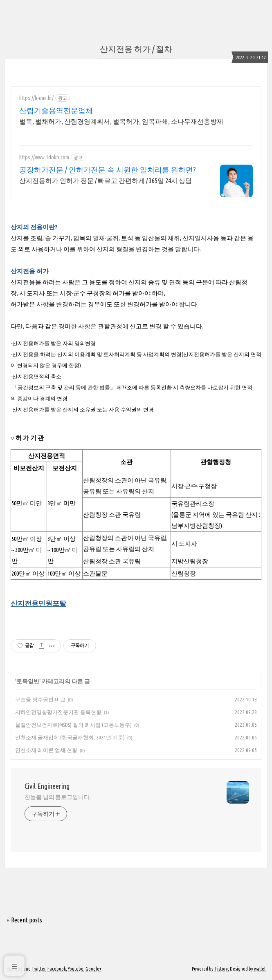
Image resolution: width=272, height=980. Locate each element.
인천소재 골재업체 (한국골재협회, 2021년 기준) (70, 737)
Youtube (76, 969)
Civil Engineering (47, 786)
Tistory (221, 969)
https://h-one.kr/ (36, 98)
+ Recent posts (24, 920)
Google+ (93, 969)
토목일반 (28, 681)
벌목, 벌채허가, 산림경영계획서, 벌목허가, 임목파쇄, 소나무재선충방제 (121, 121)
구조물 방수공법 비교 (40, 699)
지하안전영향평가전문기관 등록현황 (58, 712)
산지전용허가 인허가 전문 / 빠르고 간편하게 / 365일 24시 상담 (106, 181)
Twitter (38, 969)
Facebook (57, 969)
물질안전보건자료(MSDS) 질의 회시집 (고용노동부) (73, 725)
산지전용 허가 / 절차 (136, 49)
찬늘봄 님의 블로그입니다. (58, 797)
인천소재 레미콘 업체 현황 (46, 750)
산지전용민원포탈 (38, 603)
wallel (260, 969)
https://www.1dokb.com (44, 157)
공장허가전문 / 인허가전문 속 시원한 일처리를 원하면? (108, 170)
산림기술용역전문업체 (56, 110)
